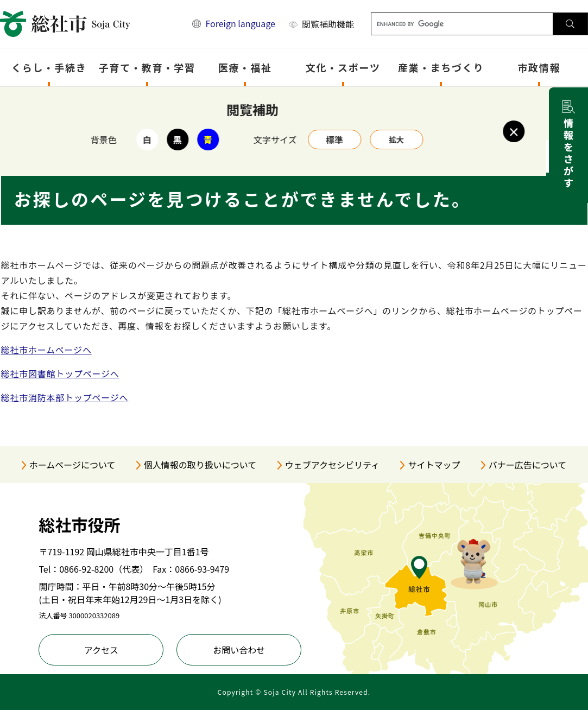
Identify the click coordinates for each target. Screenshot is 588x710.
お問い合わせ (239, 650)
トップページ (58, 101)
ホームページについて (72, 465)
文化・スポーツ (343, 67)
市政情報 (539, 67)
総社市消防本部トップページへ (65, 397)
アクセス (101, 650)
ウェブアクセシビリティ (332, 465)
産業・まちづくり (441, 67)
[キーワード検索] (462, 24)
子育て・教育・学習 (147, 67)
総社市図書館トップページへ (60, 373)
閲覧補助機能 (328, 24)
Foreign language (240, 23)
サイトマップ (434, 465)
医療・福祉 (245, 67)
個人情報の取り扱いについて (200, 465)
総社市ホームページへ (46, 350)
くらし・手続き (49, 67)
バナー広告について (528, 465)
